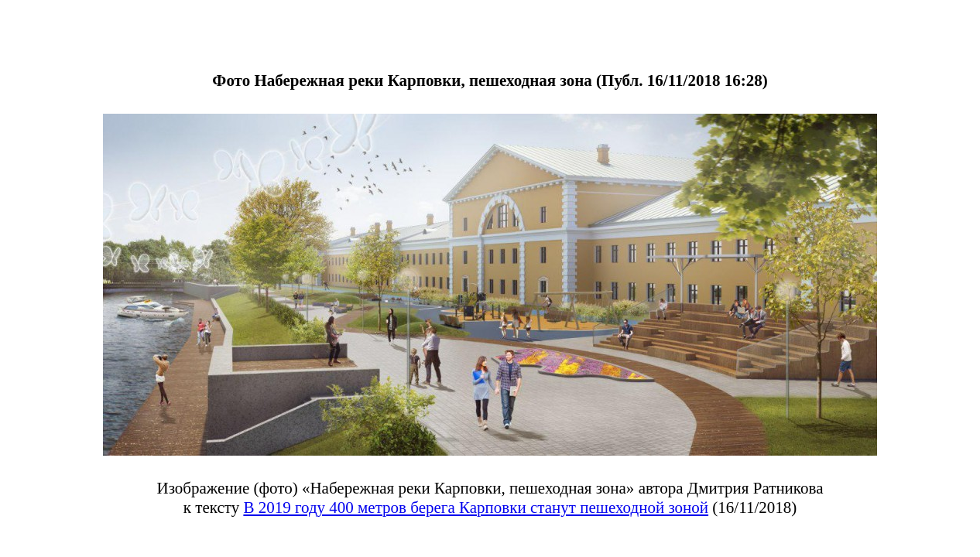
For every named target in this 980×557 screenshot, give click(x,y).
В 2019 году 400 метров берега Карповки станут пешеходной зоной (476, 507)
